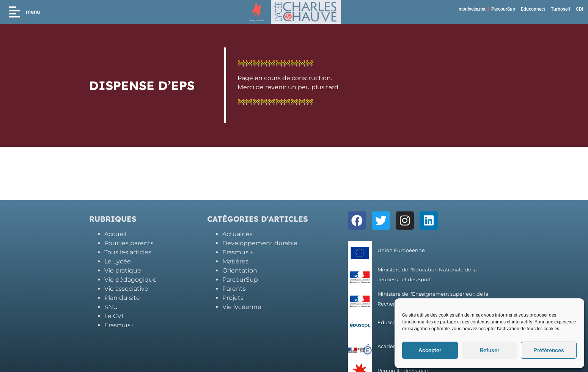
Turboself (560, 9)
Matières (235, 261)
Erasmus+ (119, 325)
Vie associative (126, 289)
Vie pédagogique (130, 280)
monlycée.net (472, 9)
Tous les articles (128, 252)
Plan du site (122, 298)
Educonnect (533, 9)
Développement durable (260, 243)
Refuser (490, 350)
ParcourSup (503, 9)
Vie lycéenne (242, 307)
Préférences (549, 350)
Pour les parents (129, 243)
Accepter (430, 350)
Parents (234, 289)
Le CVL (115, 316)
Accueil (115, 234)
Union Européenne (401, 250)
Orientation (240, 270)
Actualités (237, 234)
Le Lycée (118, 261)
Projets (233, 298)
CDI (579, 9)
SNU (111, 307)
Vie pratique (123, 270)
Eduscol (387, 322)
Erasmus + (238, 252)
